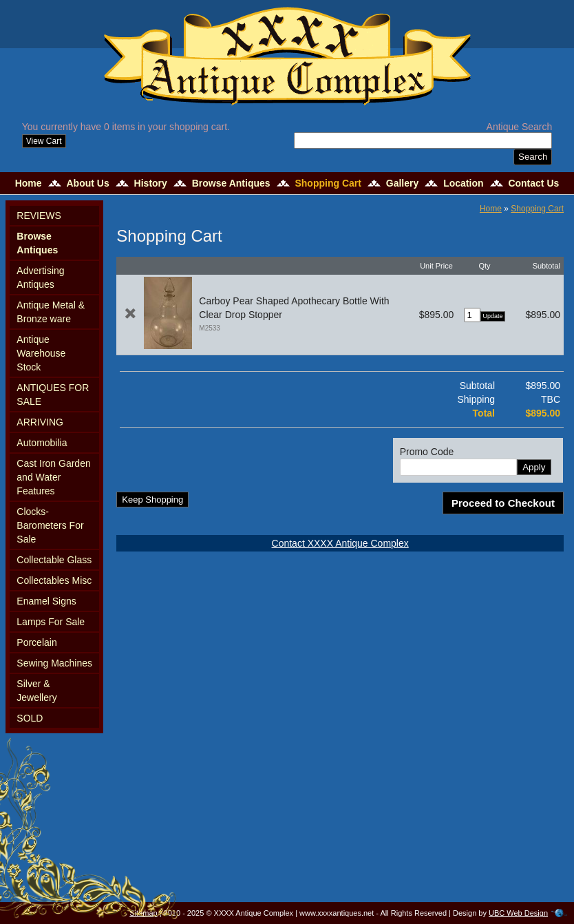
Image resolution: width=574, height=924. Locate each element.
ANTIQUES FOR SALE (53, 395)
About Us (87, 183)
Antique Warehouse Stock (41, 353)
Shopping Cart (328, 183)
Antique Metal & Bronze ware (51, 312)
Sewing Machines (54, 663)
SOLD (30, 718)
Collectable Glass (54, 560)
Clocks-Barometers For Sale (50, 525)
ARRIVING (40, 422)
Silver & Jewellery (36, 691)
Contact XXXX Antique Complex (340, 543)
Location (463, 183)
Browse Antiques (231, 183)
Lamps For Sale (51, 622)
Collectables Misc (54, 580)
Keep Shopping (152, 500)
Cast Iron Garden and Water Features (53, 477)
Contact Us (533, 183)
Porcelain (36, 642)
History (151, 183)
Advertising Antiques (40, 277)
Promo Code (427, 452)
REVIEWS (39, 216)
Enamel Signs (46, 601)
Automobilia (42, 443)
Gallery (402, 183)
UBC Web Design (518, 913)
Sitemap (143, 913)
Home (29, 183)
